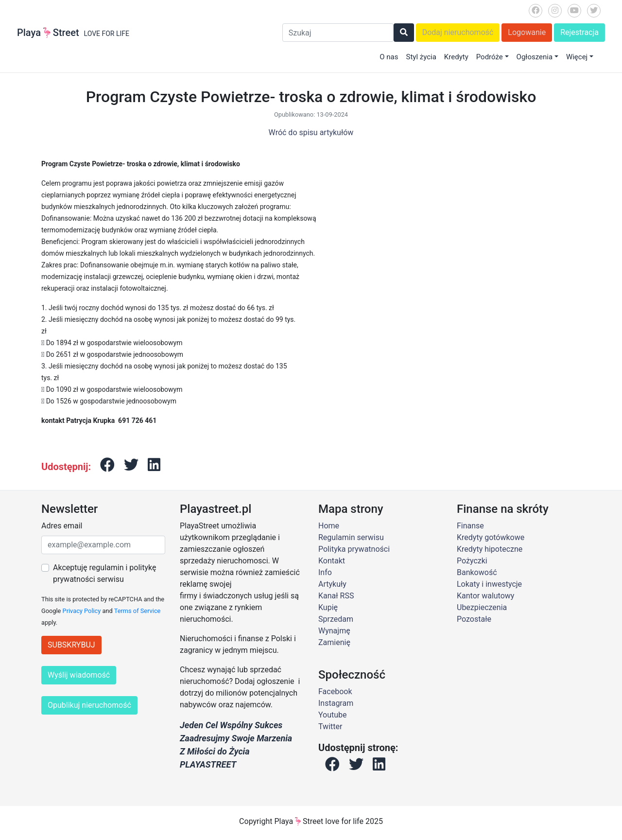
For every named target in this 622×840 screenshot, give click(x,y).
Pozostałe (474, 619)
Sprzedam (336, 619)
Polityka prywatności (354, 549)
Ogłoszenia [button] (535, 57)
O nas (389, 57)
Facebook (335, 691)
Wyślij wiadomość (79, 675)
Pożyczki (472, 561)
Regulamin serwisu (351, 537)
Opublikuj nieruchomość (89, 705)
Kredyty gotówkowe (491, 537)
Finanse (470, 526)
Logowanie (527, 32)
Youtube (333, 715)
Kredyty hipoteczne (490, 549)
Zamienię (334, 642)
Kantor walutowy (485, 596)
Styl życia (421, 57)
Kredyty (456, 57)
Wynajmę (334, 631)
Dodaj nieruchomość (458, 32)
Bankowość (477, 572)
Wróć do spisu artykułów (311, 132)
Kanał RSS (336, 596)
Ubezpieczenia (482, 607)
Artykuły (332, 584)
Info (325, 572)
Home (329, 526)
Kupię (328, 607)
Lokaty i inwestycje (489, 584)
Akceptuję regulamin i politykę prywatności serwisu (104, 573)
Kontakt (332, 561)
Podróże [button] (490, 57)
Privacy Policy (82, 611)
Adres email (62, 526)
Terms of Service (138, 611)
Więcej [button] (577, 57)
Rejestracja (579, 32)
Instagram (336, 703)
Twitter (330, 726)
